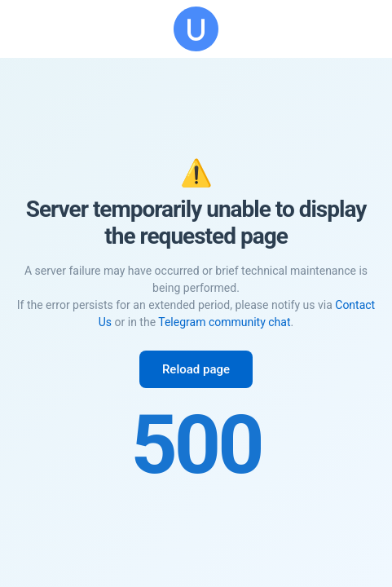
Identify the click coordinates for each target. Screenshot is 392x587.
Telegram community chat (224, 322)
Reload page (196, 369)
